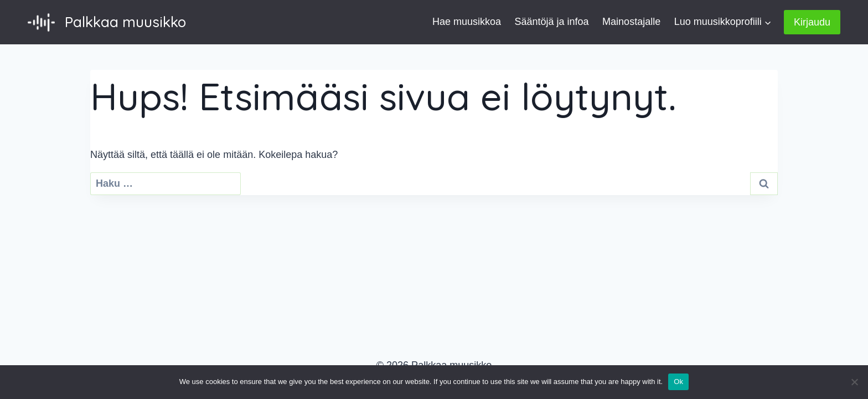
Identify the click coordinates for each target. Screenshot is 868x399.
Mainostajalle (631, 22)
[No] (854, 382)
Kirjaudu (812, 22)
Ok (678, 382)
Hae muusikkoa (467, 22)
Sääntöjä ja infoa (552, 22)
